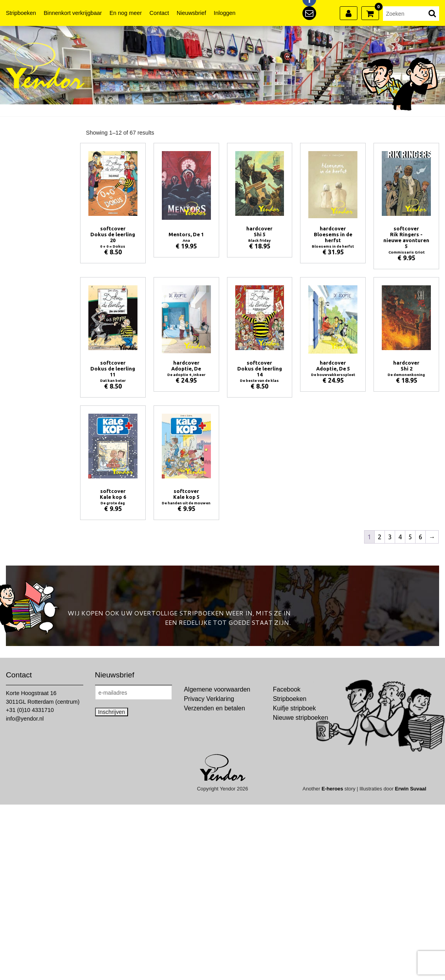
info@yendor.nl (25, 719)
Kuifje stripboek (294, 708)
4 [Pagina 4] (400, 537)
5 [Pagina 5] (410, 537)
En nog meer (126, 13)
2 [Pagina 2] (380, 537)
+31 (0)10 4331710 (30, 710)
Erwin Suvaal (411, 789)
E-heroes (332, 789)
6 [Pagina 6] (420, 537)
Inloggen (224, 13)
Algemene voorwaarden (217, 689)
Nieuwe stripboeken (301, 718)
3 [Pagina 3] (390, 537)
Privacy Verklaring (209, 699)
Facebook (287, 689)
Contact (159, 13)
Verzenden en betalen (214, 708)
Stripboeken (21, 13)
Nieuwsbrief (191, 13)
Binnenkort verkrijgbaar (73, 13)
